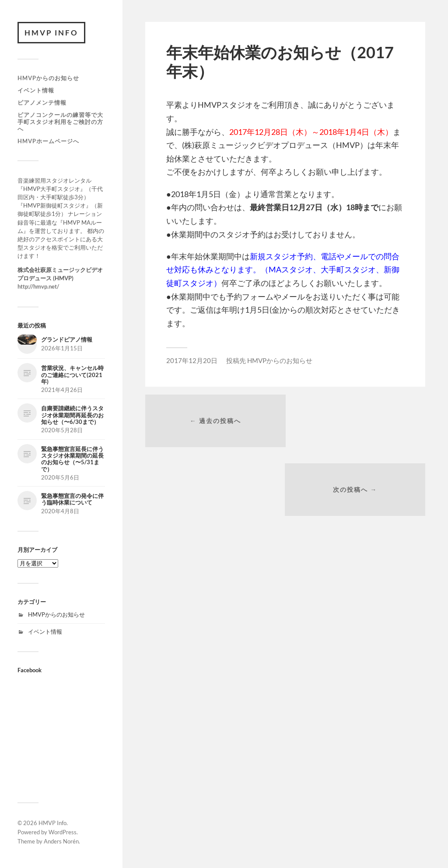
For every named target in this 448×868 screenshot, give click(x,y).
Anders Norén (61, 841)
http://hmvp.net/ (38, 287)
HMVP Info (52, 33)
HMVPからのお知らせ (48, 78)
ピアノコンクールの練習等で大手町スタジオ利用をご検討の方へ (60, 122)
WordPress (63, 833)
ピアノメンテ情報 (42, 102)
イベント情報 (36, 90)
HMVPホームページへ (48, 141)
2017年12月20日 (192, 360)
